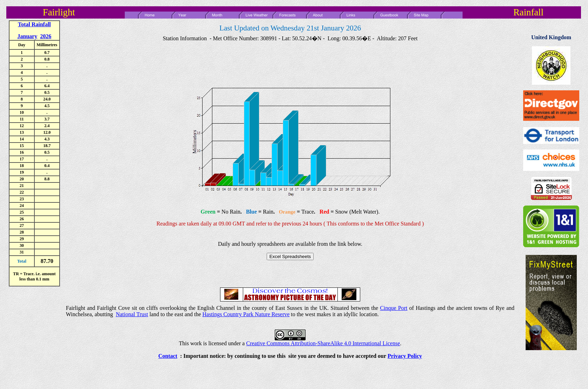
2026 (46, 36)
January (28, 36)
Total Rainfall (34, 24)
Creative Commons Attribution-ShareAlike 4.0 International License (323, 343)
